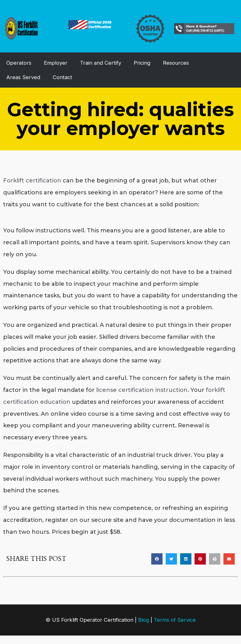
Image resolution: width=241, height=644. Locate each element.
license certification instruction (142, 390)
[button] (157, 559)
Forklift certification (32, 181)
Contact (62, 77)
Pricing (142, 63)
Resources (176, 63)
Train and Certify (101, 63)
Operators (19, 63)
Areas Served (23, 77)
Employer (56, 63)
